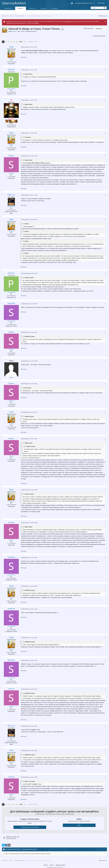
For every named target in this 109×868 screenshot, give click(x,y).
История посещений (99, 36)
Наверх (23, 57)
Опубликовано (29, 47)
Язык (46, 863)
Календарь (54, 8)
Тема (52, 863)
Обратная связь (60, 863)
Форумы (20, 8)
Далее (21, 42)
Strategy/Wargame (31, 31)
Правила (43, 8)
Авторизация (90, 28)
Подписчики (99, 29)
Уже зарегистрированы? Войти (84, 3)
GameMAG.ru (8, 8)
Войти (79, 823)
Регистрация (101, 3)
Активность (32, 8)
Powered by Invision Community (54, 865)
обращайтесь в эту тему (71, 21)
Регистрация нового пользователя (30, 825)
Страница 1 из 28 (33, 42)
